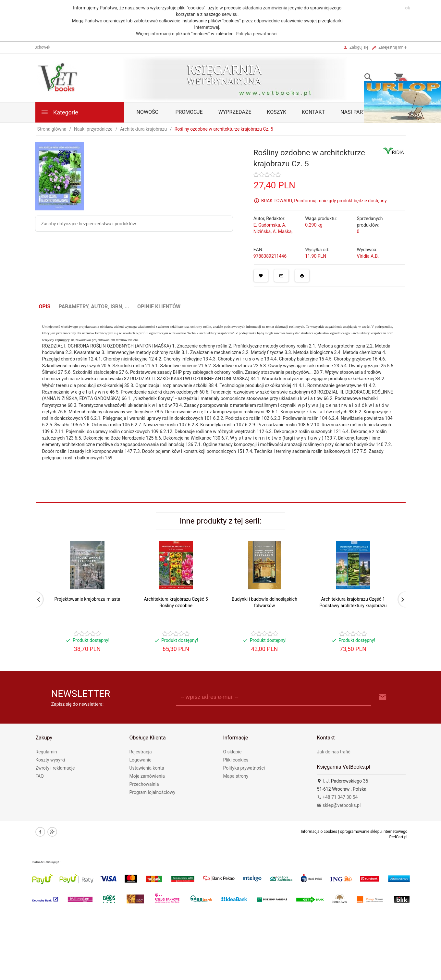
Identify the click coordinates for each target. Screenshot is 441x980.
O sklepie (233, 752)
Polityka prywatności (257, 34)
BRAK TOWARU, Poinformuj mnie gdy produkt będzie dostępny (324, 201)
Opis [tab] (45, 307)
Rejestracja (141, 752)
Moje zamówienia (147, 776)
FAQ (40, 776)
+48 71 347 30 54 (337, 797)
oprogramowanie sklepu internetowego (374, 832)
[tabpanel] (221, 398)
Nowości (148, 112)
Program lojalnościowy (153, 792)
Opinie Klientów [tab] (159, 307)
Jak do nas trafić (334, 752)
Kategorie (59, 112)
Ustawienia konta (147, 768)
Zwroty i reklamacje (55, 768)
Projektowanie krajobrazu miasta (87, 599)
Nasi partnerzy (361, 112)
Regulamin (46, 752)
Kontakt (313, 112)
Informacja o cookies (319, 832)
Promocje (189, 112)
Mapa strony (236, 776)
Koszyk (277, 112)
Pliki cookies (236, 760)
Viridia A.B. (368, 256)
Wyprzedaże (235, 112)
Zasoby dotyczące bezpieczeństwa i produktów (89, 224)
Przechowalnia (144, 784)
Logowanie (141, 760)
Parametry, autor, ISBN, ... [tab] (94, 307)
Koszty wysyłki (50, 760)
